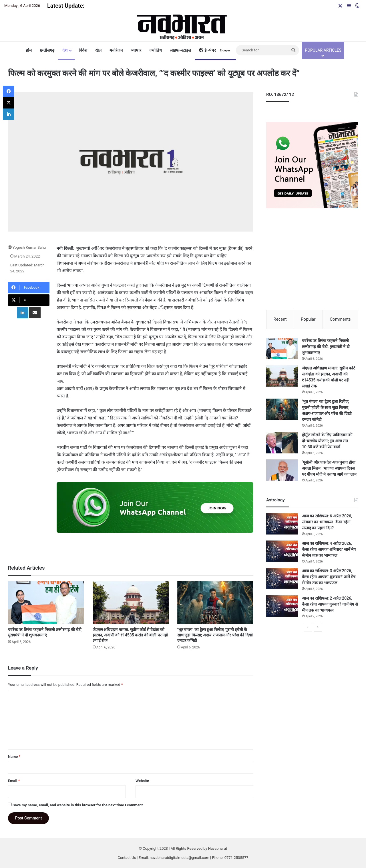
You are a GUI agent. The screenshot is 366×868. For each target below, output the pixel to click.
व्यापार (136, 50)
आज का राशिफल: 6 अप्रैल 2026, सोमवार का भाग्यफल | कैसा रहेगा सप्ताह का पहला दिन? (327, 522)
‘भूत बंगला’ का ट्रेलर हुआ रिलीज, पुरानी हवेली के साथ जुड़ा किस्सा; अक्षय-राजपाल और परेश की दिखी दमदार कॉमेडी (215, 635)
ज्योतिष (156, 50)
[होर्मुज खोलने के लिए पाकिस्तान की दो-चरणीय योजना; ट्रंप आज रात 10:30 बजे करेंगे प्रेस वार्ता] (282, 443)
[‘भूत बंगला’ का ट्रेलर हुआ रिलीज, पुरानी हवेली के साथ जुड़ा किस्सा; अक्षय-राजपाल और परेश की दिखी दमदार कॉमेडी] (215, 603)
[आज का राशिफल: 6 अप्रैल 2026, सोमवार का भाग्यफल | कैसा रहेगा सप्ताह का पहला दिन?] (282, 524)
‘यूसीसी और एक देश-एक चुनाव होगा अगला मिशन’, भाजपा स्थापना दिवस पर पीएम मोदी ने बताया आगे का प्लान (329, 468)
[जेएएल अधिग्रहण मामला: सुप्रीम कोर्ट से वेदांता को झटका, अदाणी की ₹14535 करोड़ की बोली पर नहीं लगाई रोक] (131, 603)
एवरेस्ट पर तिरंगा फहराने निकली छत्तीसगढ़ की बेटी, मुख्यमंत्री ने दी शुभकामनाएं (326, 347)
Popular (308, 319)
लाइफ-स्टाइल (180, 50)
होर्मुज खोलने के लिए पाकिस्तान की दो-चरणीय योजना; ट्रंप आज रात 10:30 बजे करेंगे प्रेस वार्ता (327, 441)
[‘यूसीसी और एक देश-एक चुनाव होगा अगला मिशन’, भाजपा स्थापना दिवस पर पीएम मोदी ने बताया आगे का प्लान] (282, 470)
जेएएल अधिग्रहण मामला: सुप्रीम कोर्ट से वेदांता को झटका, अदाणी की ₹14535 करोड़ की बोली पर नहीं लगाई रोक (130, 635)
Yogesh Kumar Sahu (29, 247)
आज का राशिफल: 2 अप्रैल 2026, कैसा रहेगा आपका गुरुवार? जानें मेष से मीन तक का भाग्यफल (330, 604)
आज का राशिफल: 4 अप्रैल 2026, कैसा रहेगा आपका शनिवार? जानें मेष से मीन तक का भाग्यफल (329, 549)
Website (142, 781)
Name (14, 757)
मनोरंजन (116, 50)
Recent (280, 319)
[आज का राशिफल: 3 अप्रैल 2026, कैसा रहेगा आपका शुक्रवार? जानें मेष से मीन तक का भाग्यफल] (282, 579)
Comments (340, 319)
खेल (98, 50)
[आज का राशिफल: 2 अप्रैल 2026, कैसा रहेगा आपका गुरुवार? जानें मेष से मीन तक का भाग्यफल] (282, 606)
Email (14, 781)
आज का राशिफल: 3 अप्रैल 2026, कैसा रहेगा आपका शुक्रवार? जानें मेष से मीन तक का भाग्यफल (329, 577)
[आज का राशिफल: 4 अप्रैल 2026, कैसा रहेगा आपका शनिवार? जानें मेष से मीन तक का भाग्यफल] (282, 551)
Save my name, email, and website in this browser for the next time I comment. (78, 805)
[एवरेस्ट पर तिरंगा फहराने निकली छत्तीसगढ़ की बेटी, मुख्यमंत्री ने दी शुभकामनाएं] (46, 603)
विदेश (83, 50)
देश (65, 50)
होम (29, 50)
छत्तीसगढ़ (47, 50)
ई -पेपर (215, 50)
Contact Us (127, 858)
